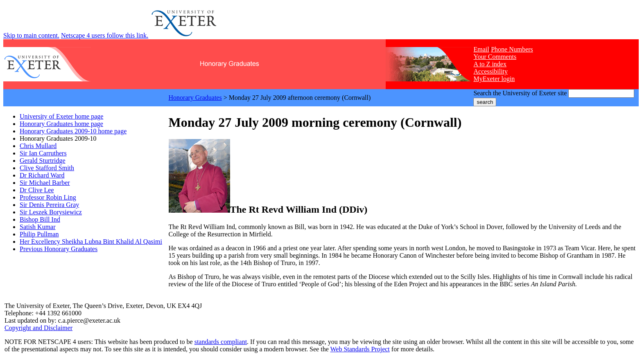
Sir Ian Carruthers (43, 153)
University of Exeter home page (61, 116)
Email (481, 49)
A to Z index (490, 64)
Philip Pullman (39, 234)
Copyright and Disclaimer (38, 328)
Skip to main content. (31, 35)
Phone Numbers (512, 49)
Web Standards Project (360, 349)
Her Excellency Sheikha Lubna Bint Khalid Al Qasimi (91, 242)
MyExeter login (494, 79)
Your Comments (495, 57)
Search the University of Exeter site (520, 93)
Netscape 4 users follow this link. (105, 35)
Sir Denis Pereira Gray (49, 205)
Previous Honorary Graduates (59, 249)
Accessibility (491, 71)
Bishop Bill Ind (40, 219)
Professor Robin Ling (48, 197)
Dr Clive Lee (37, 190)
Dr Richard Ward (42, 175)
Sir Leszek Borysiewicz (51, 212)
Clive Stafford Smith (47, 168)
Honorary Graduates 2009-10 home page (73, 131)
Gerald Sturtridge (43, 161)
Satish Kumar (38, 227)
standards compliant (221, 342)
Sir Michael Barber (45, 183)
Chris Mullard (38, 146)
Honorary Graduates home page (61, 124)
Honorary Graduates (195, 98)
